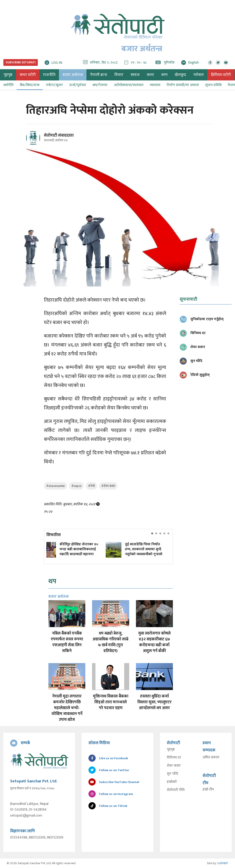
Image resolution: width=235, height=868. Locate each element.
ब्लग (164, 75)
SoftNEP (223, 863)
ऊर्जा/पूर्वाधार (78, 85)
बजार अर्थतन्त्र (73, 75)
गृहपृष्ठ (171, 750)
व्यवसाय (155, 85)
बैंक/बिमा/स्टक (30, 85)
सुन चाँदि (173, 774)
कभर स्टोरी (28, 75)
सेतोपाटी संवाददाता (59, 135)
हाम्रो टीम (208, 790)
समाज (135, 75)
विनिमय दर (174, 758)
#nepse (76, 486)
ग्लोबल (199, 75)
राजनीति (49, 75)
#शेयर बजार (108, 486)
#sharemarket (55, 486)
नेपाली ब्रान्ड (99, 75)
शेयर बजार (174, 766)
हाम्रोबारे (172, 782)
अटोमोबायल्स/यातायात (129, 85)
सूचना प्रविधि (213, 85)
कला (150, 75)
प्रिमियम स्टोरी (221, 75)
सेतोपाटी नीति (176, 790)
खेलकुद (180, 75)
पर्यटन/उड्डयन (54, 85)
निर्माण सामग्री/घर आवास (183, 85)
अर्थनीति (8, 85)
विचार (119, 75)
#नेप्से (91, 486)
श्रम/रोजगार (100, 85)
